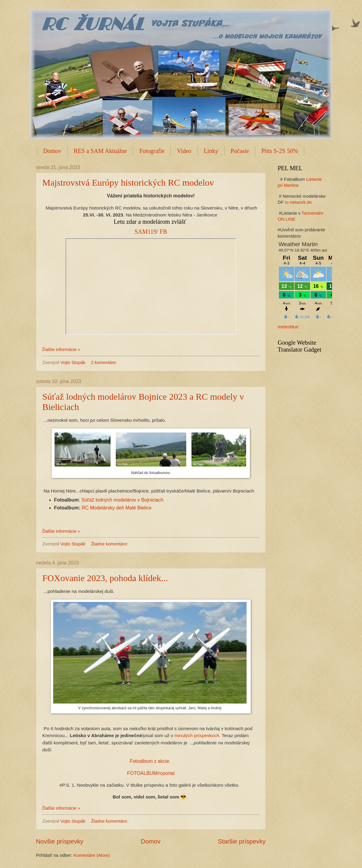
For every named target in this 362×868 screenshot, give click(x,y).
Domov (52, 151)
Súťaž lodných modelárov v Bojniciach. (123, 500)
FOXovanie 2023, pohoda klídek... (105, 578)
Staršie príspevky (242, 841)
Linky (211, 151)
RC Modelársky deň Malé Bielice (116, 508)
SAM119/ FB (151, 232)
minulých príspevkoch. (197, 735)
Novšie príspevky (60, 841)
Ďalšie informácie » (61, 349)
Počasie (240, 151)
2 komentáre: (105, 362)
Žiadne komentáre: (110, 544)
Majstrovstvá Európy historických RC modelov (128, 182)
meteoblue (288, 327)
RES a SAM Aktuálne (100, 151)
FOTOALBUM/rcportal (151, 773)
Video (184, 151)
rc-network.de (298, 202)
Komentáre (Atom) (92, 855)
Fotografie (152, 151)
